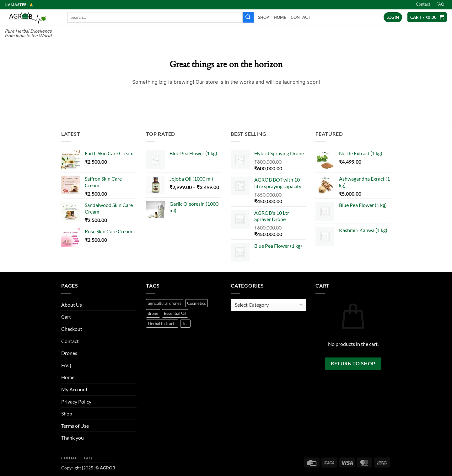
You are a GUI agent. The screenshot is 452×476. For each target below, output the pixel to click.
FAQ (440, 4)
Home (280, 17)
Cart (66, 317)
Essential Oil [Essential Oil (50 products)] (175, 313)
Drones (69, 353)
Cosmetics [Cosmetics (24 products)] (196, 303)
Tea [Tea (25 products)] (185, 324)
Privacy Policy (76, 402)
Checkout (72, 329)
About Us (72, 305)
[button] (393, 17)
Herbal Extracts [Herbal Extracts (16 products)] (162, 324)
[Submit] (248, 17)
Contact (423, 4)
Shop (264, 17)
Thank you (73, 438)
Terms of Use (75, 426)
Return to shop (353, 363)
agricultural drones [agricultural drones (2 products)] (165, 303)
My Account (74, 389)
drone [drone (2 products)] (153, 313)
